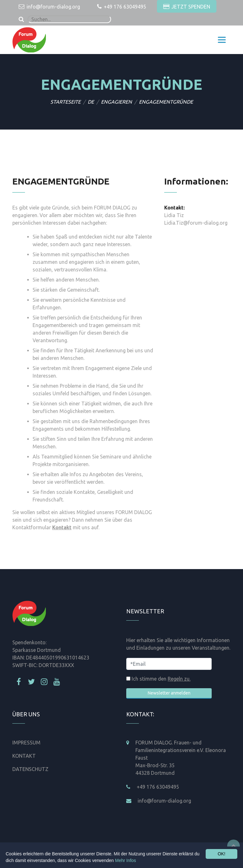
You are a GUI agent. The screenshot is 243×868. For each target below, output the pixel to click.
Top (234, 846)
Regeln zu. (179, 679)
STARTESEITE (65, 102)
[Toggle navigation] (222, 40)
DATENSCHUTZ (30, 769)
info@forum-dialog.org (49, 7)
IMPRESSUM (26, 743)
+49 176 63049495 (122, 7)
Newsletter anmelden (169, 693)
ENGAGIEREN (116, 102)
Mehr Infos (126, 860)
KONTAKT (24, 756)
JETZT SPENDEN (187, 7)
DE (91, 102)
